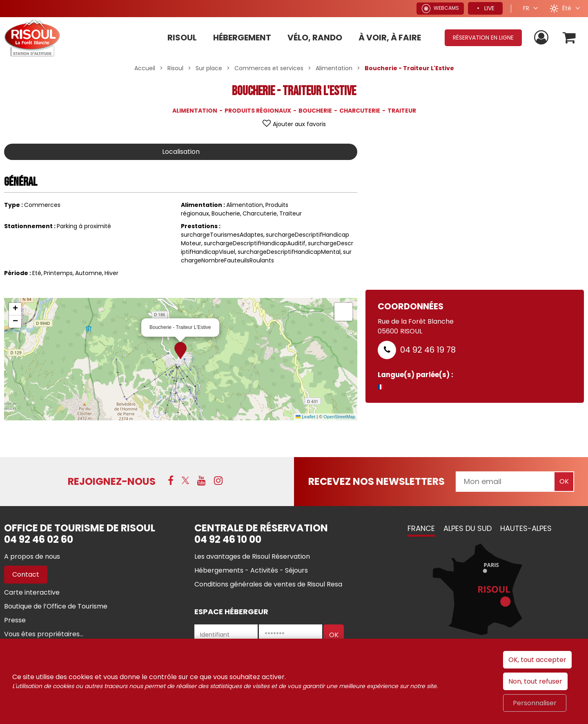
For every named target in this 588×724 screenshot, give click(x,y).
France (421, 528)
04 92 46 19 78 (428, 350)
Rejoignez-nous (112, 481)
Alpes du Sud (468, 528)
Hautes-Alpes (526, 528)
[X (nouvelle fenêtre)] (185, 480)
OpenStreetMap (339, 417)
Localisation (181, 152)
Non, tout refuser (535, 681)
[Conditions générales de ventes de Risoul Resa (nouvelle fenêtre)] (268, 584)
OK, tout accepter (537, 660)
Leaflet (305, 417)
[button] (569, 38)
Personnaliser (535, 703)
